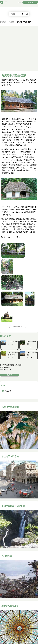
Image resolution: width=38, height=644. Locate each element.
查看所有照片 (18, 327)
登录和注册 (30, 2)
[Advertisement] (18, 52)
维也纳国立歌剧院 (10, 456)
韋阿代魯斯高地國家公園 (13, 506)
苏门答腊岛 (7, 556)
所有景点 (3, 22)
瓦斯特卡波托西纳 (10, 407)
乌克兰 (11, 22)
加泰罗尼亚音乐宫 (10, 606)
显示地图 (10, 375)
